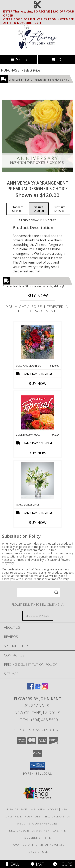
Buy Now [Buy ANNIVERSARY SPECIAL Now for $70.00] (38, 453)
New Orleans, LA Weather (29, 831)
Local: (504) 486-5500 (38, 720)
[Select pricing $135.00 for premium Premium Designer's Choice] (59, 209)
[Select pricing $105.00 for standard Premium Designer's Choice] (17, 209)
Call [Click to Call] (12, 864)
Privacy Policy (19, 845)
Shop (19, 59)
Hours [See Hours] (62, 864)
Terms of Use (38, 852)
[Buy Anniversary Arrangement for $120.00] (38, 296)
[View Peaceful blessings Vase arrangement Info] (37, 482)
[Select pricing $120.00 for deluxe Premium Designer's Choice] (39, 209)
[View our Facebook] (30, 688)
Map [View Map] (38, 864)
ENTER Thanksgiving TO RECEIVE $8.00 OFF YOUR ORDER (39, 13)
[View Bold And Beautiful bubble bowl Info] (37, 343)
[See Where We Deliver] (38, 616)
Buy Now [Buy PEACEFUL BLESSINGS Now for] (38, 522)
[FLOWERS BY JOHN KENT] (37, 49)
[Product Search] (38, 592)
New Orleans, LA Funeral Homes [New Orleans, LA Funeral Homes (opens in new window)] (33, 809)
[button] (37, 766)
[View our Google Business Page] (38, 688)
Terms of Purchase (49, 845)
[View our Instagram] (45, 688)
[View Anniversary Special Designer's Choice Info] (37, 412)
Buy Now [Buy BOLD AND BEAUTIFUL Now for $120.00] (38, 383)
